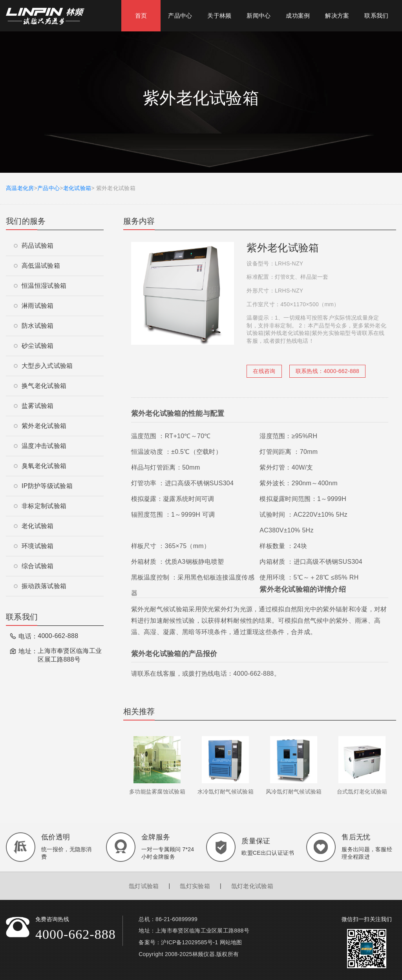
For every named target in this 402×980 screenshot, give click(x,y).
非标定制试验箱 (40, 506)
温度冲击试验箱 (40, 446)
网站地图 (231, 942)
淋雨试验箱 (34, 306)
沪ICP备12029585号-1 (189, 942)
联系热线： (327, 371)
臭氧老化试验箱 (40, 466)
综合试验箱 (34, 566)
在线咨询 (264, 371)
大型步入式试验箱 (43, 366)
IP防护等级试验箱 (43, 486)
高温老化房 (20, 188)
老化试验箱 (77, 188)
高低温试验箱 (37, 266)
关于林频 (219, 16)
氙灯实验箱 (195, 886)
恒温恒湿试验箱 (40, 286)
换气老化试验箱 (40, 386)
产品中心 (180, 16)
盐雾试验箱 (34, 406)
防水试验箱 (34, 326)
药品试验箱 (34, 246)
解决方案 (337, 16)
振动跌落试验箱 (40, 586)
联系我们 (376, 16)
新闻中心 (259, 16)
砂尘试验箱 (34, 346)
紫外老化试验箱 (40, 426)
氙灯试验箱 (144, 886)
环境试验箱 (34, 546)
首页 (141, 16)
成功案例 (298, 16)
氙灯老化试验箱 (252, 886)
